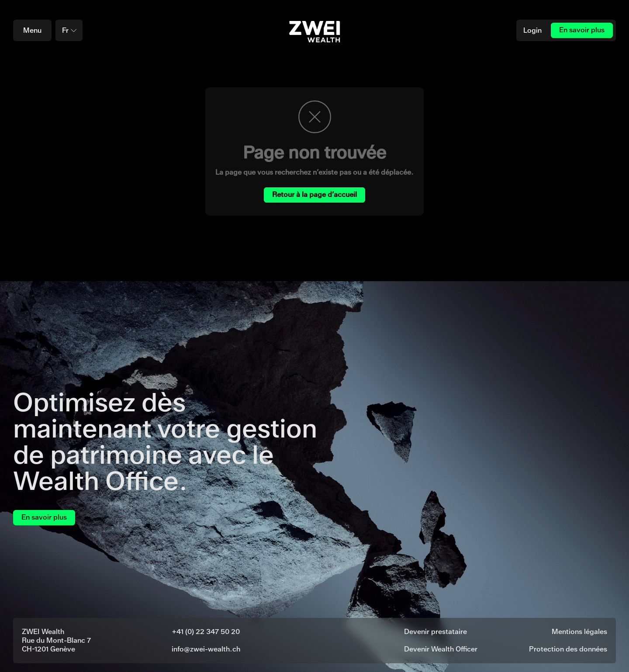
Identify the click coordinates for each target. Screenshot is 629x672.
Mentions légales (579, 632)
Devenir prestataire (435, 632)
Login (532, 30)
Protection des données (568, 649)
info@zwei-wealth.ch (206, 649)
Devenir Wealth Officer (441, 649)
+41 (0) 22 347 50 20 (206, 632)
